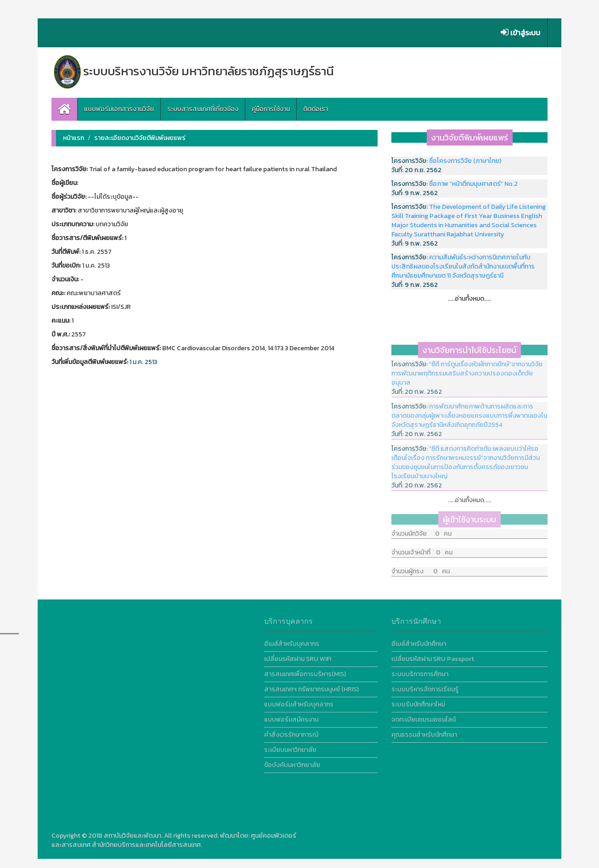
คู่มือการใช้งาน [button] (271, 109)
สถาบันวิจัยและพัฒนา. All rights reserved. (161, 836)
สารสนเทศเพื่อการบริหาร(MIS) (305, 671)
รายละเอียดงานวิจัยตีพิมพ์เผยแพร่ (140, 138)
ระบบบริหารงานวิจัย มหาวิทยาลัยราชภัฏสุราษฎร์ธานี (193, 71)
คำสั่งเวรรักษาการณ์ (291, 732)
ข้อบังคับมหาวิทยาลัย (292, 762)
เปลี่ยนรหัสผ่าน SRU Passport (433, 656)
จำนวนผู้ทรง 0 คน (421, 566)
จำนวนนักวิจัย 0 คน (421, 529)
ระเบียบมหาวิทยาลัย (290, 747)
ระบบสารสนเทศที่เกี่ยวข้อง (203, 109)
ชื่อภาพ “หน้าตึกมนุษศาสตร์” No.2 (473, 184)
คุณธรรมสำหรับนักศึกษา (424, 732)
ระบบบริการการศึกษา (420, 671)
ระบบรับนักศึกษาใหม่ (418, 702)
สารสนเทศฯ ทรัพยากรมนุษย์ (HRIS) (311, 686)
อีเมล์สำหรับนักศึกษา (419, 641)
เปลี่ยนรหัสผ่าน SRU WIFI (298, 656)
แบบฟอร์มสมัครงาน (291, 717)
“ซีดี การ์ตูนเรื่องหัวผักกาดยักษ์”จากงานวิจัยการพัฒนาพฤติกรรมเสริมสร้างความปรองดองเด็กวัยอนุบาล (467, 371)
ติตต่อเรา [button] (316, 109)
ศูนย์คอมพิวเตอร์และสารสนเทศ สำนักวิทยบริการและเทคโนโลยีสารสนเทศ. (174, 840)
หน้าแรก (73, 138)
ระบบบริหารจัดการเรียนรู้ (425, 686)
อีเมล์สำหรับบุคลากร (292, 641)
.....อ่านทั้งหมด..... (469, 299)
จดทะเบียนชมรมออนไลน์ (424, 717)
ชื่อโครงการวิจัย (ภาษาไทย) (465, 161)
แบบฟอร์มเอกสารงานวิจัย (119, 109)
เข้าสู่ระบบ (520, 33)
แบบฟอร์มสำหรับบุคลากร (299, 702)
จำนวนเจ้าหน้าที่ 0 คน (422, 548)
